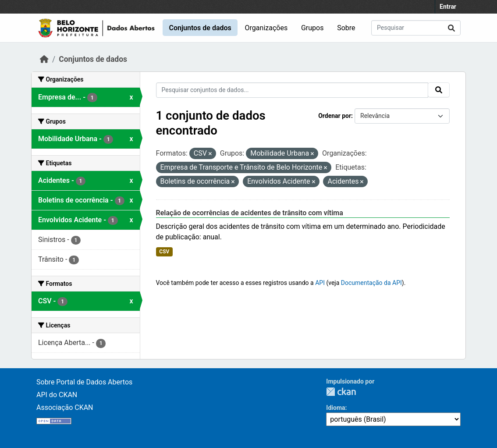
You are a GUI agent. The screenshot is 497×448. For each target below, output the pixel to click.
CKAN (341, 392)
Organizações (266, 28)
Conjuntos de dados (200, 28)
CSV (164, 252)
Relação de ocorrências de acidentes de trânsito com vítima (250, 213)
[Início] (44, 59)
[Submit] (451, 28)
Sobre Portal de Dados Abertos (84, 382)
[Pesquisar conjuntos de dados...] (416, 28)
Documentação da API (371, 283)
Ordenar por (335, 116)
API (320, 283)
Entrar (448, 7)
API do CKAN (57, 395)
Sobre (346, 28)
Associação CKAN (65, 407)
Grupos (312, 28)
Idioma (335, 408)
